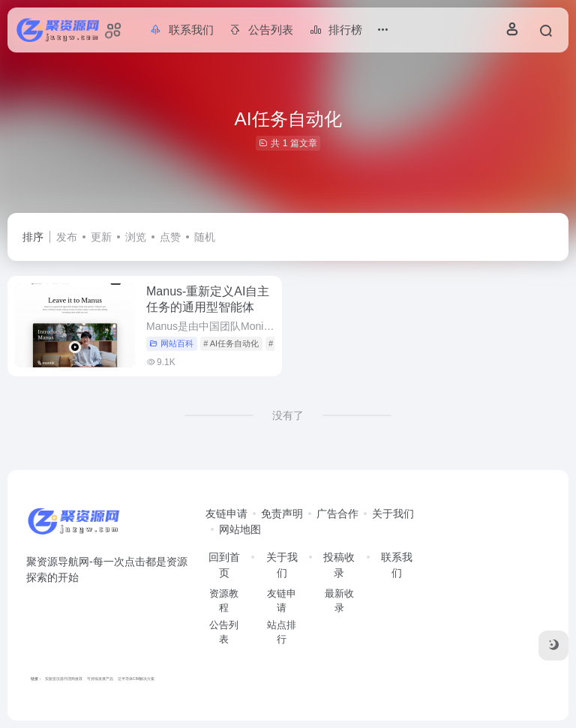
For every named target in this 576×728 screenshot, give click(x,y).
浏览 (136, 237)
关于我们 (393, 514)
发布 (67, 237)
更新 (101, 237)
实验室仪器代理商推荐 (64, 679)
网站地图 (240, 529)
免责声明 (282, 514)
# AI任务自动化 (231, 343)
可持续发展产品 (100, 679)
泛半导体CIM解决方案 (136, 679)
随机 (205, 237)
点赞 (170, 237)
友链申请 (226, 514)
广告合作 (337, 514)
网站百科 (171, 343)
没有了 (288, 415)
